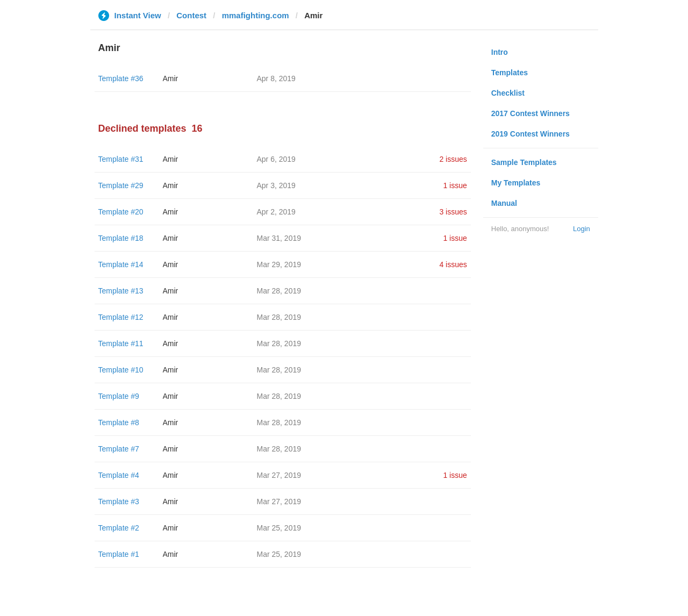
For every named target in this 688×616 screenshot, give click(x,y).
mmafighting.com (256, 15)
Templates (510, 73)
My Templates (516, 183)
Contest (191, 15)
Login (582, 229)
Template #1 (119, 554)
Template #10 (121, 370)
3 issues (453, 212)
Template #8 (119, 422)
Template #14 (121, 264)
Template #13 (121, 291)
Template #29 (121, 185)
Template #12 (121, 317)
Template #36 (121, 78)
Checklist (508, 93)
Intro (500, 52)
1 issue (455, 185)
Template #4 (119, 475)
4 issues (453, 264)
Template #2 (119, 528)
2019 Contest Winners (531, 134)
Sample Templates (524, 162)
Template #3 (119, 502)
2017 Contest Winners (531, 113)
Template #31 (121, 159)
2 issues (453, 159)
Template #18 (121, 238)
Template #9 (119, 396)
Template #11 (121, 343)
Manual (504, 203)
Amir (171, 78)
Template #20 (121, 212)
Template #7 (119, 449)
